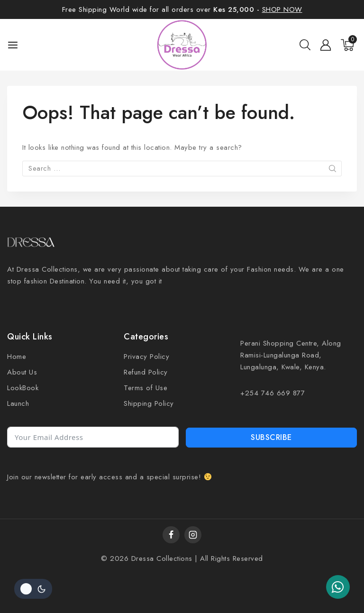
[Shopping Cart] (349, 45)
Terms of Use (146, 388)
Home (17, 357)
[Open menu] (13, 45)
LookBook (23, 388)
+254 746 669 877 (273, 393)
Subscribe (271, 437)
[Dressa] (182, 45)
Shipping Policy (149, 403)
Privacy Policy (146, 357)
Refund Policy (146, 372)
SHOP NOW (282, 9)
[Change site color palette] (33, 589)
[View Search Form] (305, 45)
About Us (22, 372)
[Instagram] (193, 535)
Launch (18, 403)
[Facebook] (171, 535)
